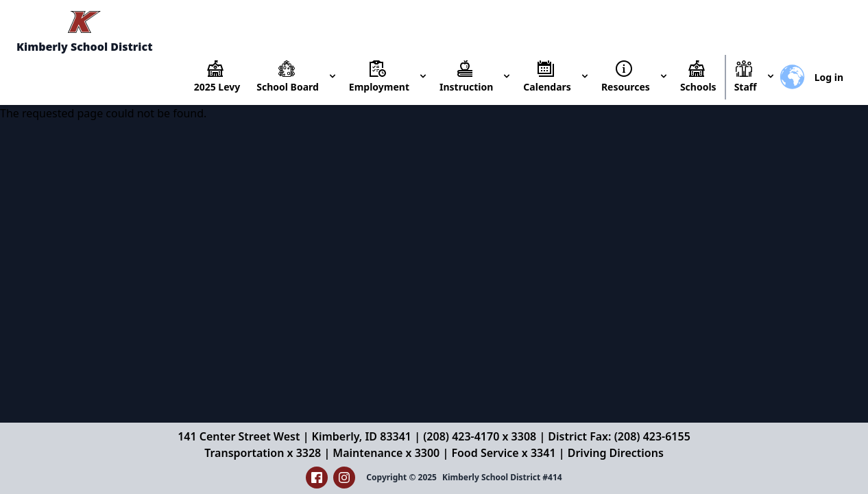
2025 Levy (217, 87)
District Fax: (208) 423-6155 (619, 436)
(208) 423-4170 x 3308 (480, 436)
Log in (829, 77)
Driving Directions (616, 453)
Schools (698, 87)
